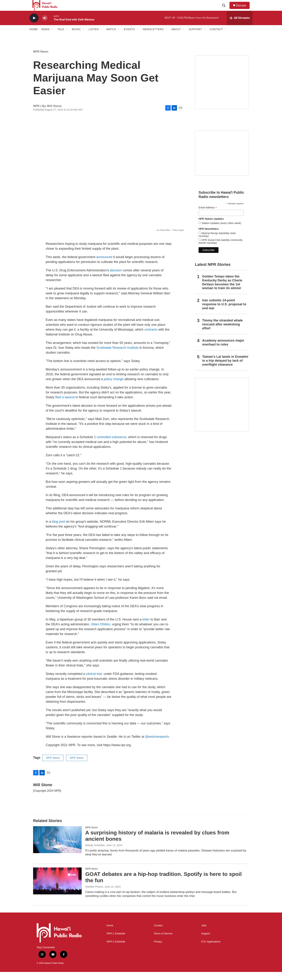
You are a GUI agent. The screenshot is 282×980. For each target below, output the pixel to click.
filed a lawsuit (65, 405)
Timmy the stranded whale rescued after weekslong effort (222, 332)
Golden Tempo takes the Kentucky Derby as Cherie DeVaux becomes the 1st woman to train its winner (222, 290)
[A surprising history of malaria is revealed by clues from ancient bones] (57, 848)
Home (34, 37)
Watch (111, 37)
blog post (59, 530)
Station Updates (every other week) (221, 231)
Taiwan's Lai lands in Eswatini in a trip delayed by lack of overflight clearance (225, 369)
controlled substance (112, 445)
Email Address (208, 216)
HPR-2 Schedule (116, 950)
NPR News (41, 60)
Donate (243, 9)
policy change (114, 387)
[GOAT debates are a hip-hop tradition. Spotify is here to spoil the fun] (57, 889)
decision (116, 278)
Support (206, 942)
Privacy (158, 950)
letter (146, 627)
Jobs (204, 934)
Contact (158, 934)
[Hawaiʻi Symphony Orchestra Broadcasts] (222, 90)
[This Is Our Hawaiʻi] (222, 413)
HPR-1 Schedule (116, 942)
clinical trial (94, 682)
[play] (34, 26)
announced (104, 265)
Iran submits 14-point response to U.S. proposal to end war (224, 312)
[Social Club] (222, 161)
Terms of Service (163, 942)
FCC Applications (211, 950)
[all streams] (240, 26)
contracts (151, 338)
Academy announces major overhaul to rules (223, 351)
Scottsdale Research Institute (117, 356)
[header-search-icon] (225, 10)
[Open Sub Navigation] (52, 37)
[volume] (45, 26)
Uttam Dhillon (101, 632)
